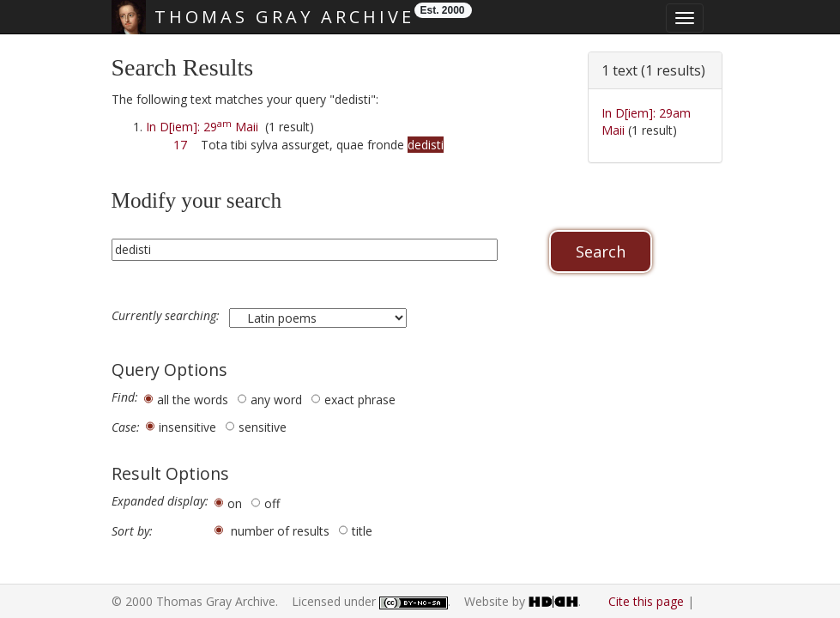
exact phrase (360, 400)
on (235, 503)
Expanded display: (160, 501)
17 (180, 145)
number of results (280, 531)
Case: (126, 427)
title (362, 531)
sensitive (263, 427)
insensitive (187, 427)
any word (276, 400)
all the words (193, 400)
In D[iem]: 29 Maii (202, 127)
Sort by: (132, 531)
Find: (125, 397)
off (272, 503)
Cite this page (646, 601)
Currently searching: (167, 316)
